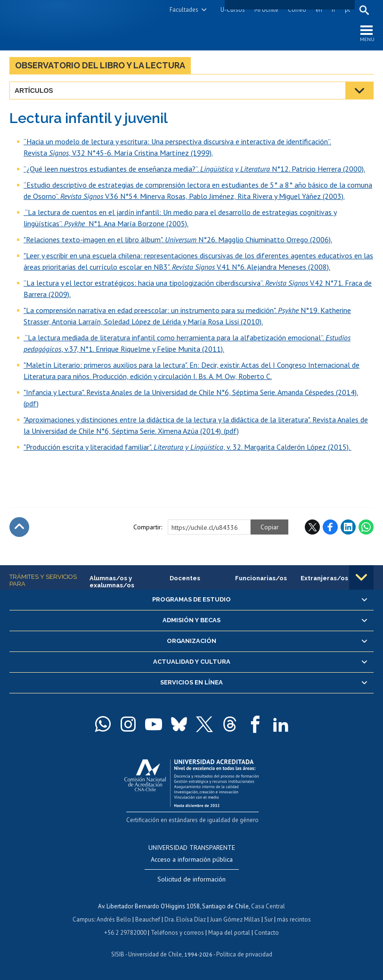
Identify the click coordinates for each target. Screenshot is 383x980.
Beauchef (148, 919)
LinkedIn (348, 527)
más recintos (294, 919)
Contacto (267, 933)
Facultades (184, 10)
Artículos (34, 91)
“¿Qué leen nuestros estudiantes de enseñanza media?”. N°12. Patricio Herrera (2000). (194, 169)
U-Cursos (233, 10)
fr (334, 10)
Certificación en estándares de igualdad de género (192, 820)
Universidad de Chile (155, 954)
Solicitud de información (191, 879)
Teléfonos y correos (177, 933)
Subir (19, 527)
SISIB (118, 954)
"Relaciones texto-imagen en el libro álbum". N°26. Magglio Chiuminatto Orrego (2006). (178, 239)
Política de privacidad (244, 954)
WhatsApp (366, 527)
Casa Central (268, 906)
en (319, 10)
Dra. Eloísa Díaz (185, 919)
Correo (297, 10)
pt (347, 10)
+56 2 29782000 (125, 933)
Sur (269, 919)
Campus (83, 919)
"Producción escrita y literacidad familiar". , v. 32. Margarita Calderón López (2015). (187, 447)
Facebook (330, 527)
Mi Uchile (266, 10)
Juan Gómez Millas (235, 919)
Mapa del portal (229, 933)
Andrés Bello (114, 919)
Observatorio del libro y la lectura (100, 65)
